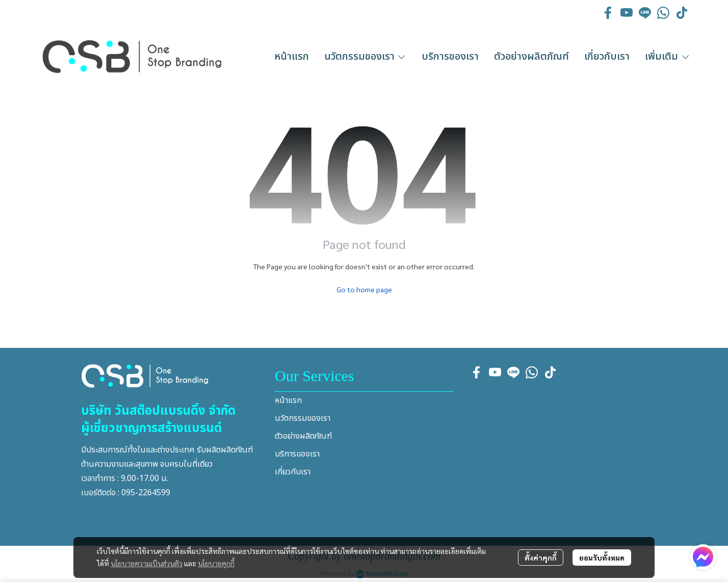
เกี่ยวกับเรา (293, 472)
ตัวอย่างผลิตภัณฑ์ (303, 436)
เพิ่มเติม (668, 57)
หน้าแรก (288, 400)
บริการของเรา (297, 454)
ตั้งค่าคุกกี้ (541, 558)
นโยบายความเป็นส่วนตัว (147, 563)
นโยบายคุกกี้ (216, 563)
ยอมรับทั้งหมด (602, 558)
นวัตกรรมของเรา (303, 418)
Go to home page (364, 289)
